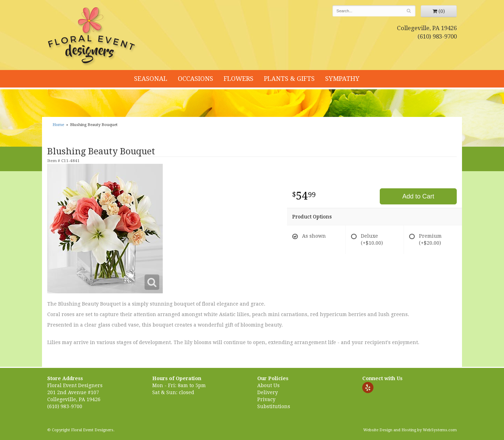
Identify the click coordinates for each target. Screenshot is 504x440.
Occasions (195, 79)
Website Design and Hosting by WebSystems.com (410, 430)
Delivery (268, 392)
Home (58, 125)
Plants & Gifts (289, 79)
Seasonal (151, 79)
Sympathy (342, 79)
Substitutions (274, 406)
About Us (268, 385)
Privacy (266, 399)
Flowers (239, 79)
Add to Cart (418, 196)
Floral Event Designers (92, 37)
